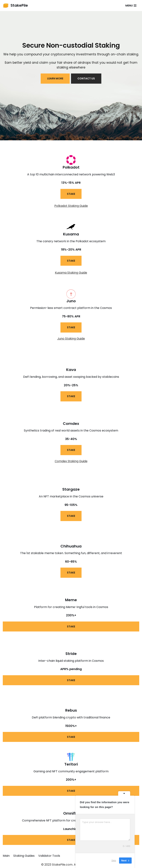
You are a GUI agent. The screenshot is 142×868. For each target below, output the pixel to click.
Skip (114, 861)
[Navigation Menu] (131, 6)
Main (6, 856)
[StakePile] (15, 6)
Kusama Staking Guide (71, 273)
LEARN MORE (55, 78)
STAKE (71, 194)
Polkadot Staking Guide (71, 206)
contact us (86, 78)
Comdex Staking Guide (71, 461)
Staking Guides (24, 856)
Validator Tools (49, 856)
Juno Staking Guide (71, 339)
